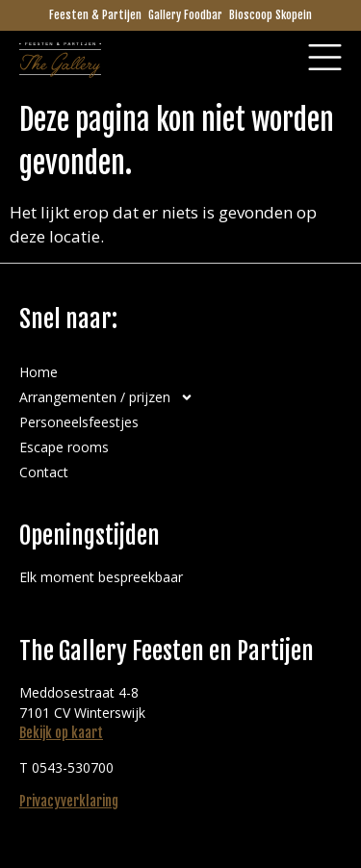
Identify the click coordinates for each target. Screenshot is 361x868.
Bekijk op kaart (61, 733)
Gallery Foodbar (185, 15)
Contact (44, 472)
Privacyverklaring (69, 801)
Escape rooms (64, 447)
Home (39, 372)
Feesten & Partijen (95, 15)
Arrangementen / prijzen (106, 397)
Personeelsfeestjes (79, 422)
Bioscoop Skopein (271, 15)
